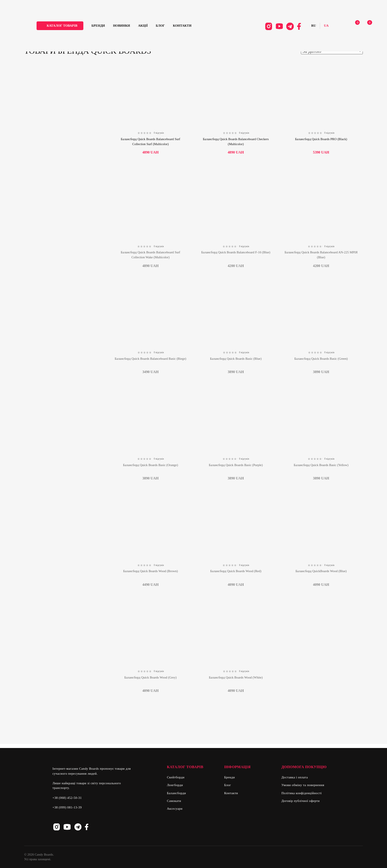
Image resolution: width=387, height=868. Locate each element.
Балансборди (177, 793)
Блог (176, 27)
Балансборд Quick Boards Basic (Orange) (150, 465)
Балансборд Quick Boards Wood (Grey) (150, 677)
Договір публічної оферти (301, 801)
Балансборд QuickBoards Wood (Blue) (321, 571)
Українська (317, 27)
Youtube (270, 28)
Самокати (174, 801)
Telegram (281, 28)
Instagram (259, 28)
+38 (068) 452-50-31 (67, 798)
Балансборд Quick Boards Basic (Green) (321, 359)
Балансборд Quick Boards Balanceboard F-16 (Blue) (236, 252)
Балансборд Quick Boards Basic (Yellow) (321, 465)
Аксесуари (175, 809)
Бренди (114, 27)
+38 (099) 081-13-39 (67, 807)
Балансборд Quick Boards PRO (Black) (321, 139)
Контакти (198, 27)
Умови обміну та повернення (303, 785)
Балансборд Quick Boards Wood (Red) (236, 571)
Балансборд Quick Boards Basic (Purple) (236, 465)
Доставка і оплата (295, 777)
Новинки (138, 27)
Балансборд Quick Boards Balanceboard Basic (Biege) (150, 359)
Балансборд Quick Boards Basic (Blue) (236, 359)
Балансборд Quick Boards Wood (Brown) (150, 571)
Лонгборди (175, 785)
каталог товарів (78, 27)
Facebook (290, 28)
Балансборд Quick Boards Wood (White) (236, 677)
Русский (304, 27)
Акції (159, 27)
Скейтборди (176, 777)
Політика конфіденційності (301, 793)
